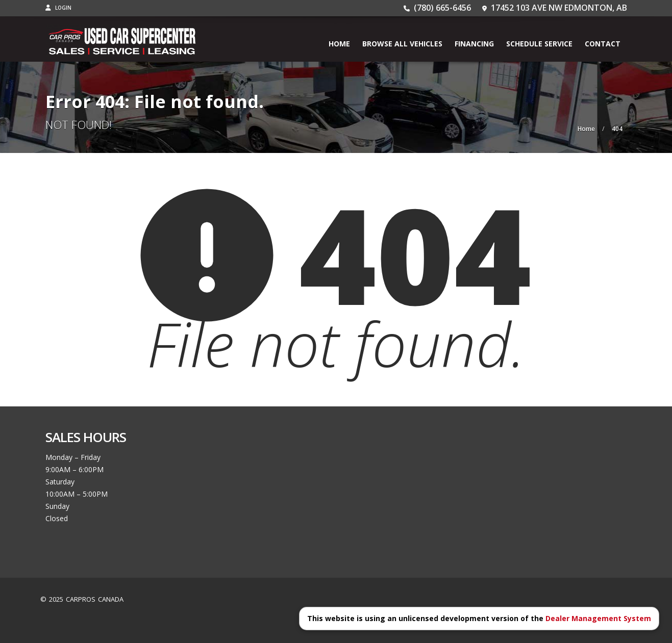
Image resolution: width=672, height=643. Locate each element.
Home (339, 44)
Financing (474, 44)
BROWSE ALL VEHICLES (402, 44)
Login (58, 8)
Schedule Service (539, 44)
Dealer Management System (598, 618)
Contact (603, 44)
